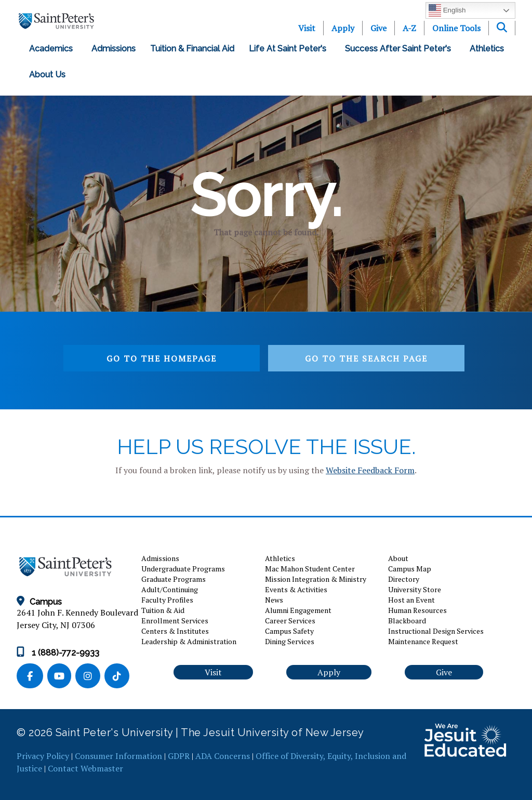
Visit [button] (213, 672)
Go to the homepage (162, 358)
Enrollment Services (175, 621)
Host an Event (411, 600)
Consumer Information (118, 756)
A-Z (409, 28)
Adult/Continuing (170, 589)
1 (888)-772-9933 (58, 653)
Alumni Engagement (298, 610)
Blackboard (407, 621)
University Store (415, 589)
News (274, 600)
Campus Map (410, 569)
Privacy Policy (43, 756)
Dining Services (290, 641)
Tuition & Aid (163, 610)
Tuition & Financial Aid (192, 49)
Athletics (487, 49)
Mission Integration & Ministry (316, 579)
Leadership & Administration (189, 641)
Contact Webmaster (85, 768)
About (398, 558)
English (447, 10)
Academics (53, 49)
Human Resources (417, 610)
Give (378, 28)
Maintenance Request (423, 641)
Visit (307, 28)
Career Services (290, 621)
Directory (404, 579)
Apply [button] (329, 672)
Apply (343, 28)
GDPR (179, 756)
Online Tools (456, 28)
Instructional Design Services (436, 631)
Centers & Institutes (175, 631)
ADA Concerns (223, 756)
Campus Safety (289, 631)
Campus (39, 602)
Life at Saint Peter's (290, 49)
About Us (49, 75)
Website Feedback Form (370, 470)
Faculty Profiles (167, 600)
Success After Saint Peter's (400, 49)
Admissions (114, 49)
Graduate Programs (174, 579)
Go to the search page (366, 358)
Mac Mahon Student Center (310, 569)
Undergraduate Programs (183, 569)
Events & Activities (296, 589)
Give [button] (444, 672)
